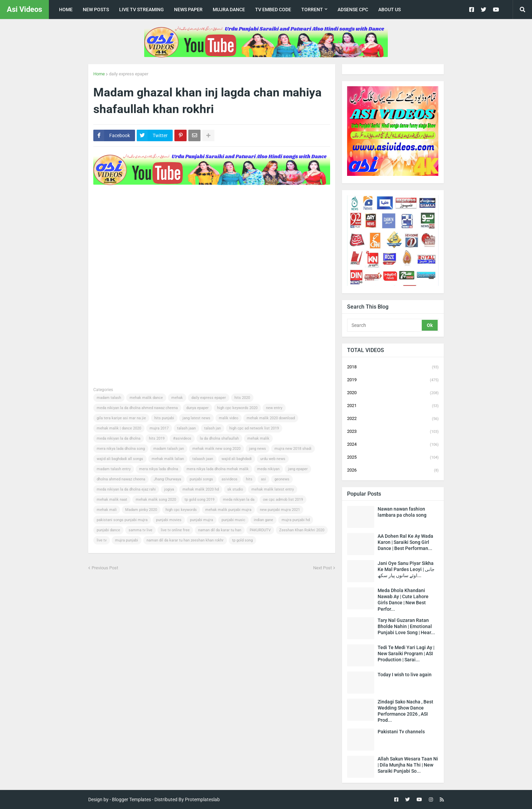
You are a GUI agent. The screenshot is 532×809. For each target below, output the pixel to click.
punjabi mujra (202, 520)
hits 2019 (157, 438)
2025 (393, 458)
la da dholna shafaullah (219, 438)
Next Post (322, 568)
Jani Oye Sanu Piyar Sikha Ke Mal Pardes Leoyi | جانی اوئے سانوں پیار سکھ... (406, 569)
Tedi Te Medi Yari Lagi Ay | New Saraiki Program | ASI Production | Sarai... (406, 654)
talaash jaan (203, 459)
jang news (258, 449)
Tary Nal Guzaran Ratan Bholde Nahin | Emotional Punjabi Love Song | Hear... (406, 626)
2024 (393, 445)
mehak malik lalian (168, 459)
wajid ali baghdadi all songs (120, 459)
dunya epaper (197, 408)
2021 (393, 406)
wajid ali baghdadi (237, 459)
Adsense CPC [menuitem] (353, 10)
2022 (393, 419)
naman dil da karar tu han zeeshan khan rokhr (185, 540)
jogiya (169, 489)
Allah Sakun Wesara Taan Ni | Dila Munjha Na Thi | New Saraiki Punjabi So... (408, 765)
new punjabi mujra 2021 (280, 510)
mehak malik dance (146, 398)
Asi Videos (24, 9)
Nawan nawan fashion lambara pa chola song (402, 512)
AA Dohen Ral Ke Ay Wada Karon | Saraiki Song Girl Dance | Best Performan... (405, 542)
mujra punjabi (127, 540)
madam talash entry (114, 469)
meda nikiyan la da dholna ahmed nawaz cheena (137, 408)
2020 (393, 393)
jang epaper (298, 469)
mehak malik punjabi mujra (228, 510)
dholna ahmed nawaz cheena (121, 479)
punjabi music (233, 520)
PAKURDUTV (260, 530)
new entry (274, 408)
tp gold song (242, 540)
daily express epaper (129, 74)
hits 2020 (242, 398)
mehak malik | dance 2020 (119, 428)
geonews (282, 479)
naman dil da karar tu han (220, 530)
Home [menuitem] (66, 10)
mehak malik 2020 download (271, 418)
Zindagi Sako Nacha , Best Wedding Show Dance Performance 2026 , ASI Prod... (405, 711)
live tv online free (175, 530)
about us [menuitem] (389, 10)
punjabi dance (108, 530)
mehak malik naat (112, 500)
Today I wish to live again (405, 675)
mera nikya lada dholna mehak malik (218, 469)
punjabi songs (201, 479)
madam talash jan (169, 449)
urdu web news (273, 459)
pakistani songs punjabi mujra (122, 520)
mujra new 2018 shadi (293, 449)
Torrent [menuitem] (312, 10)
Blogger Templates (131, 799)
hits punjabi (164, 418)
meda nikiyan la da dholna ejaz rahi (126, 489)
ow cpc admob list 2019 (283, 500)
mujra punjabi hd (296, 520)
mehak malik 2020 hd (201, 489)
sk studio (235, 489)
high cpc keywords (181, 510)
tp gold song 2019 (199, 500)
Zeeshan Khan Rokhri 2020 (302, 530)
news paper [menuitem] (188, 10)
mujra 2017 (159, 428)
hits (249, 479)
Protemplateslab (202, 799)
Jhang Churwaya (167, 479)
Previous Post (105, 568)
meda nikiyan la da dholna (119, 438)
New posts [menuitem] (96, 10)
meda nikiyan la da (239, 500)
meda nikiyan (268, 469)
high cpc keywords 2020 (237, 408)
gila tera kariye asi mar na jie (121, 418)
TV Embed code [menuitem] (273, 10)
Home (99, 74)
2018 (393, 367)
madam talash (109, 398)
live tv (102, 540)
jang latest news (196, 418)
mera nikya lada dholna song (121, 449)
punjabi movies (169, 520)
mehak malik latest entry (273, 489)
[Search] (385, 325)
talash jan (213, 428)
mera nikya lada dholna (159, 469)
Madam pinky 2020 (141, 510)
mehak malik (258, 438)
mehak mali (107, 510)
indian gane (263, 520)
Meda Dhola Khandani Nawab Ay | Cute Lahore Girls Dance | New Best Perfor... (403, 600)
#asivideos (182, 438)
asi (263, 479)
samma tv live (140, 530)
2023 (393, 432)
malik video (229, 418)
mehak (177, 398)
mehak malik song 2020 (156, 500)
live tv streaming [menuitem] (141, 10)
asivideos (230, 479)
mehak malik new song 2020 (216, 449)
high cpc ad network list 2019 (254, 428)
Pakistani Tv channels (401, 732)
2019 (393, 380)
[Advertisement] (217, 208)
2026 (393, 470)
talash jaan (186, 428)
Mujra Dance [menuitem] (229, 10)
